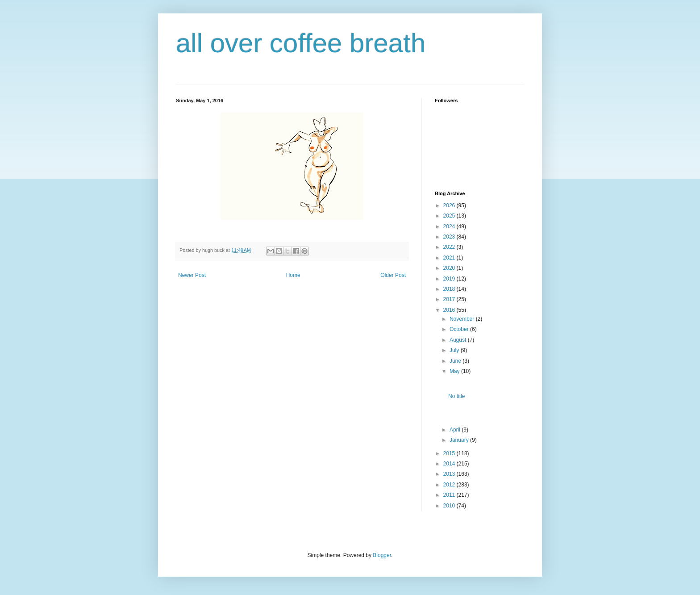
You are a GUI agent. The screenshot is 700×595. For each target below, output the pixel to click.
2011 (450, 495)
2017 (450, 299)
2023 (450, 237)
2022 (450, 247)
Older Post (393, 275)
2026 (450, 205)
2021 (450, 258)
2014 (450, 464)
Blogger (382, 555)
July (455, 350)
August (459, 340)
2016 (450, 310)
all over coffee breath (301, 43)
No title (456, 396)
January (460, 440)
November (463, 319)
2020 (450, 268)
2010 (450, 506)
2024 (450, 226)
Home (293, 275)
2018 (450, 289)
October (460, 329)
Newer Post (192, 275)
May (455, 371)
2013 (450, 474)
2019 (450, 279)
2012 (450, 485)
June (456, 361)
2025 (450, 216)
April (456, 430)
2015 (450, 453)
